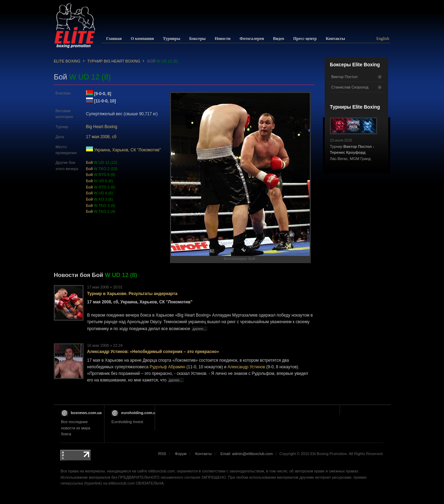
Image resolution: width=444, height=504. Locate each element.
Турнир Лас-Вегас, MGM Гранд (353, 148)
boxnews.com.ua (86, 413)
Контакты (204, 454)
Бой (102, 162)
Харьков (120, 150)
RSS (162, 454)
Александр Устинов (246, 367)
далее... (199, 329)
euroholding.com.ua (139, 413)
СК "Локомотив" (146, 150)
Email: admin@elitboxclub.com (246, 454)
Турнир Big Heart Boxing (114, 61)
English (383, 39)
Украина (102, 150)
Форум (181, 454)
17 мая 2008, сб (101, 137)
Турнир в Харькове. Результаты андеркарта (132, 294)
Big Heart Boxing (102, 127)
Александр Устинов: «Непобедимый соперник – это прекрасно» (153, 352)
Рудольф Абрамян (167, 367)
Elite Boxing (67, 61)
